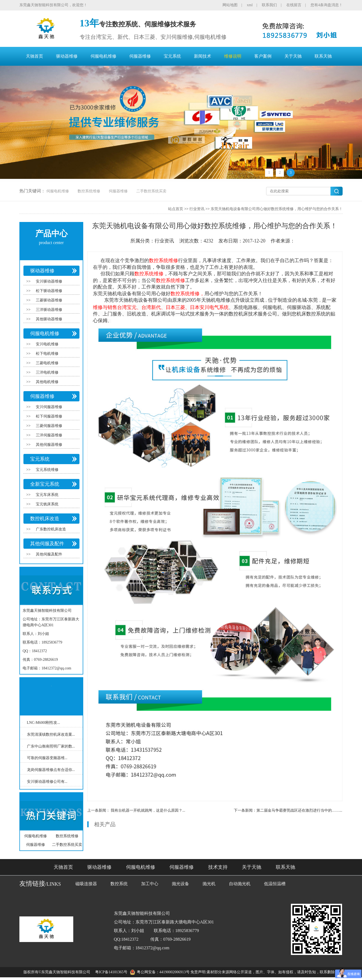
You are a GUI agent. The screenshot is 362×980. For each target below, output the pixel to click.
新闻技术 (203, 56)
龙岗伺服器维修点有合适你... (51, 770)
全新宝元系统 (45, 484)
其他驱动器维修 (49, 319)
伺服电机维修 (103, 56)
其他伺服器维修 (49, 445)
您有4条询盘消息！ (327, 5)
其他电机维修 (47, 382)
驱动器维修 (67, 56)
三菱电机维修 (47, 363)
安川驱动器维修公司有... (47, 782)
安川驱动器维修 (49, 281)
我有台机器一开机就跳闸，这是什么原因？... (148, 810)
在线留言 (294, 5)
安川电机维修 (47, 344)
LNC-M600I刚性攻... (43, 723)
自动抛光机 (240, 884)
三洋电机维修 (47, 372)
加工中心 (150, 884)
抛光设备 (180, 884)
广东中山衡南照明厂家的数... (51, 746)
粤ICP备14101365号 (111, 972)
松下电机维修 (47, 354)
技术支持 (218, 867)
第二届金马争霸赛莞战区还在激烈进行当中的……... (299, 810)
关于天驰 (293, 56)
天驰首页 (34, 56)
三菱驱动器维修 (49, 300)
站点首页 (176, 209)
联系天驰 (323, 56)
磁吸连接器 (86, 884)
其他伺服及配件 (47, 544)
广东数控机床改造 (51, 529)
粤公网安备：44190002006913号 (163, 972)
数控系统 (119, 884)
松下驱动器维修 (49, 291)
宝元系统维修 (47, 470)
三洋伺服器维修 (49, 435)
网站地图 (230, 5)
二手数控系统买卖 (151, 191)
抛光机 (209, 884)
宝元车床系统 (47, 495)
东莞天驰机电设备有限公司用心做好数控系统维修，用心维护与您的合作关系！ (277, 209)
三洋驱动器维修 (49, 310)
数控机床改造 (45, 519)
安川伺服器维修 (49, 407)
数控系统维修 (89, 191)
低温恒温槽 (275, 884)
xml (250, 5)
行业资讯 (197, 209)
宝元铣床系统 (47, 504)
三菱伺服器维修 (49, 426)
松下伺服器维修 (49, 416)
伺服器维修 (140, 56)
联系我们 (269, 5)
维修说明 (233, 56)
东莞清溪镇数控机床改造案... (51, 734)
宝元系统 (172, 56)
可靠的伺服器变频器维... (47, 758)
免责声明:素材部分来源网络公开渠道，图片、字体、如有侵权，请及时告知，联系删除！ (264, 972)
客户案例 (263, 56)
